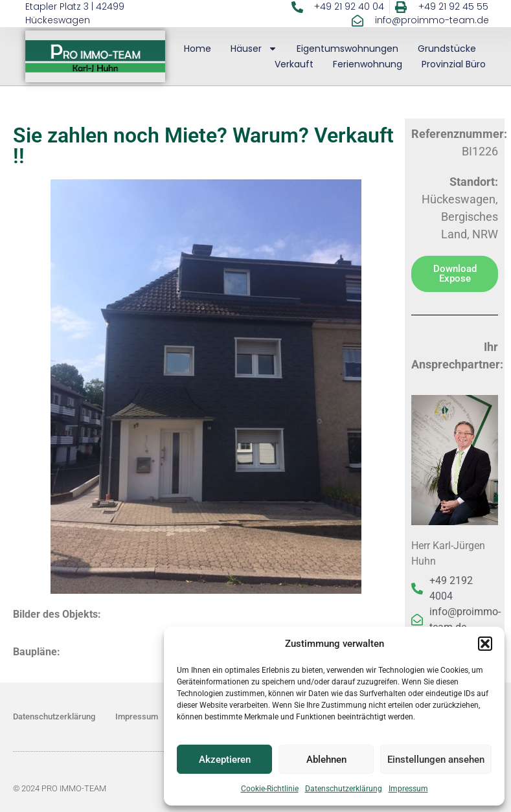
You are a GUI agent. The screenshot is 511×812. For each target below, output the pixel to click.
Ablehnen (326, 760)
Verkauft (294, 64)
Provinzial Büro (454, 64)
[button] (485, 644)
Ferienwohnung (368, 64)
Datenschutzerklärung (344, 789)
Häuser (254, 49)
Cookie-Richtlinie (270, 789)
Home (198, 49)
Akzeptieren (225, 760)
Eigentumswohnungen (347, 49)
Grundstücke (447, 49)
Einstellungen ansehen (436, 760)
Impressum (408, 789)
